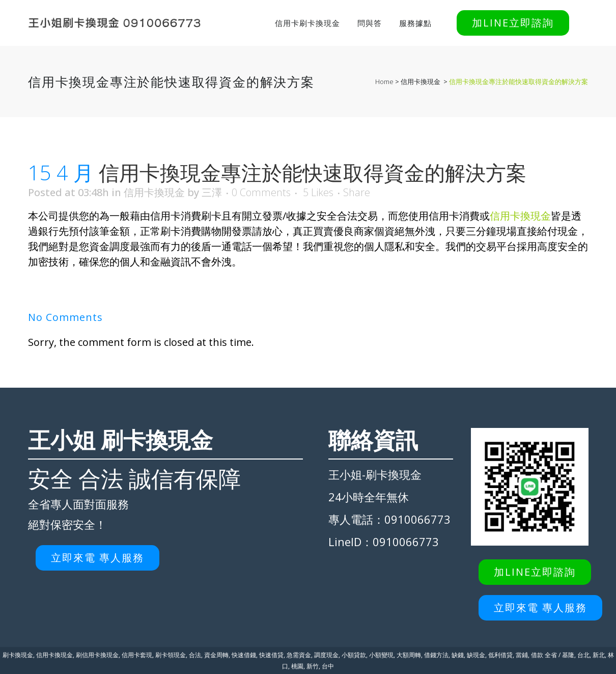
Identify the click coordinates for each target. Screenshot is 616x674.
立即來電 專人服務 (97, 558)
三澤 (212, 192)
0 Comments (261, 192)
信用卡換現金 (421, 82)
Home (384, 82)
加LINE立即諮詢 (513, 23)
